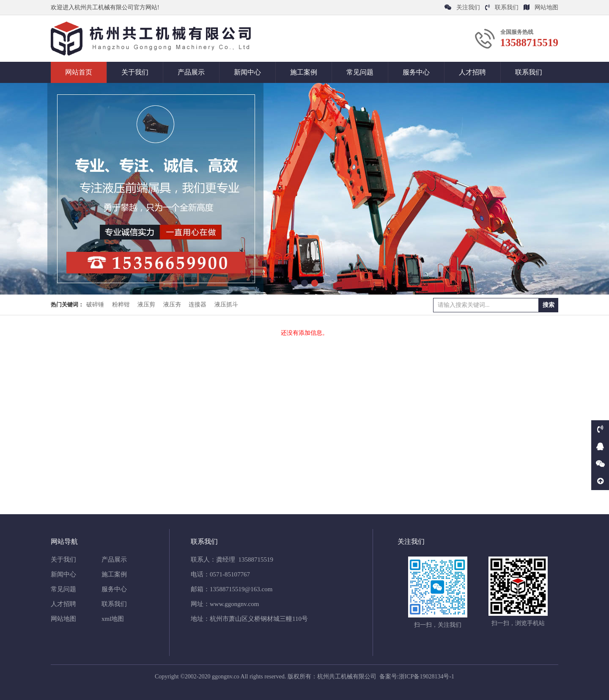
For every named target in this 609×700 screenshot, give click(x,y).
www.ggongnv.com (234, 604)
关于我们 (135, 72)
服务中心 (416, 72)
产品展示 (191, 72)
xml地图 (113, 619)
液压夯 (172, 305)
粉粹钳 (121, 305)
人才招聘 (472, 72)
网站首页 (79, 72)
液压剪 (146, 305)
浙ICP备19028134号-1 (427, 677)
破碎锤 (95, 305)
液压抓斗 (226, 305)
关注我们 (462, 7)
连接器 (198, 305)
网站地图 (541, 7)
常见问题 (360, 72)
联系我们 (502, 7)
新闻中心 (247, 72)
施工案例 (304, 72)
